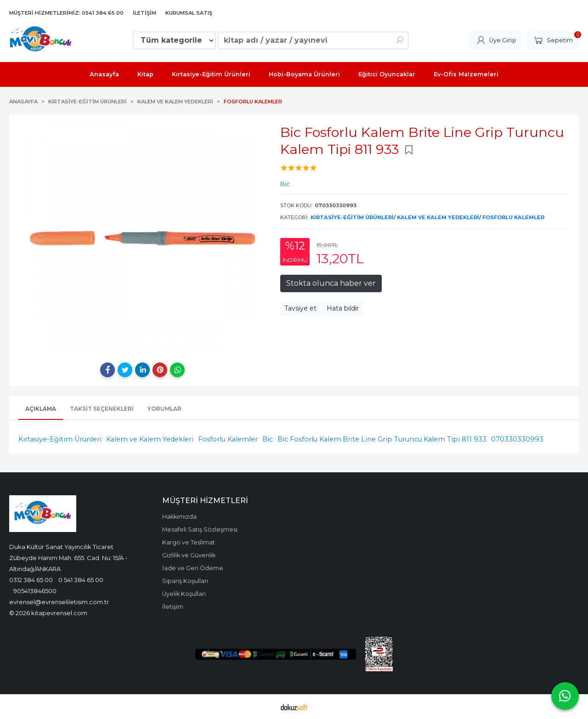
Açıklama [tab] (41, 409)
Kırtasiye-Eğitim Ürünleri (352, 217)
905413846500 (35, 591)
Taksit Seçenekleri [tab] (102, 409)
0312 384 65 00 (31, 580)
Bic (268, 439)
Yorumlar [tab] (164, 409)
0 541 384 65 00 (81, 580)
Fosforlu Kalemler (513, 217)
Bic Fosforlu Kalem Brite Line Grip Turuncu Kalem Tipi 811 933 (382, 439)
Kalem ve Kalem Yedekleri (438, 217)
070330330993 (517, 439)
